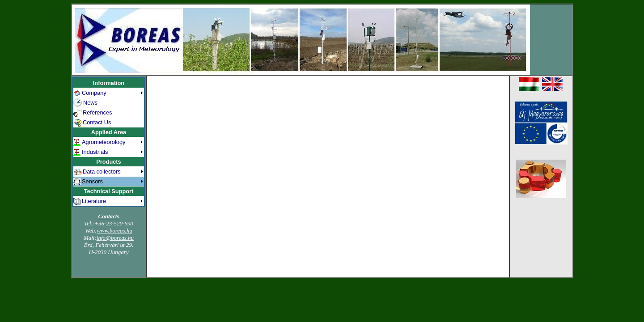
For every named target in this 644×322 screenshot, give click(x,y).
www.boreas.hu (114, 231)
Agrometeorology (104, 142)
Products (108, 162)
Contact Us (97, 122)
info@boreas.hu (115, 238)
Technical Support (109, 191)
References (97, 112)
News (90, 103)
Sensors (92, 181)
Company (94, 93)
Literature (94, 201)
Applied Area (109, 132)
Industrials (95, 152)
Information (109, 83)
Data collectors (102, 172)
